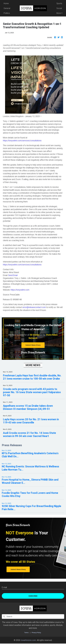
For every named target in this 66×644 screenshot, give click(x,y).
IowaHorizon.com (28, 640)
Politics (7, 13)
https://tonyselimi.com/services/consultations (22, 141)
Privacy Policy (36, 633)
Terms (26, 633)
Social (59, 8)
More (59, 13)
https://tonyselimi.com (20, 290)
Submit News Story (33, 345)
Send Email (13, 275)
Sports (59, 3)
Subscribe (33, 596)
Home (7, 3)
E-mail (4, 587)
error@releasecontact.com (34, 307)
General (7, 8)
